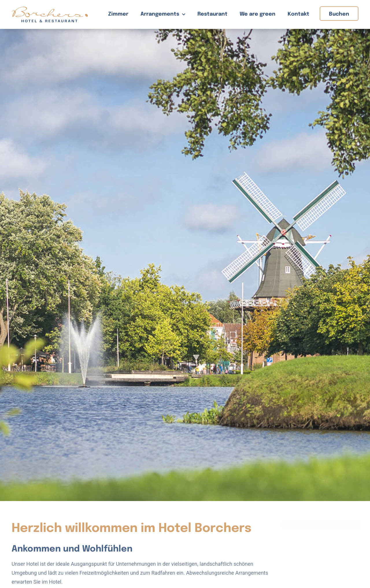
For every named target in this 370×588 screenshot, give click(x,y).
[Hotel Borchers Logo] (50, 9)
